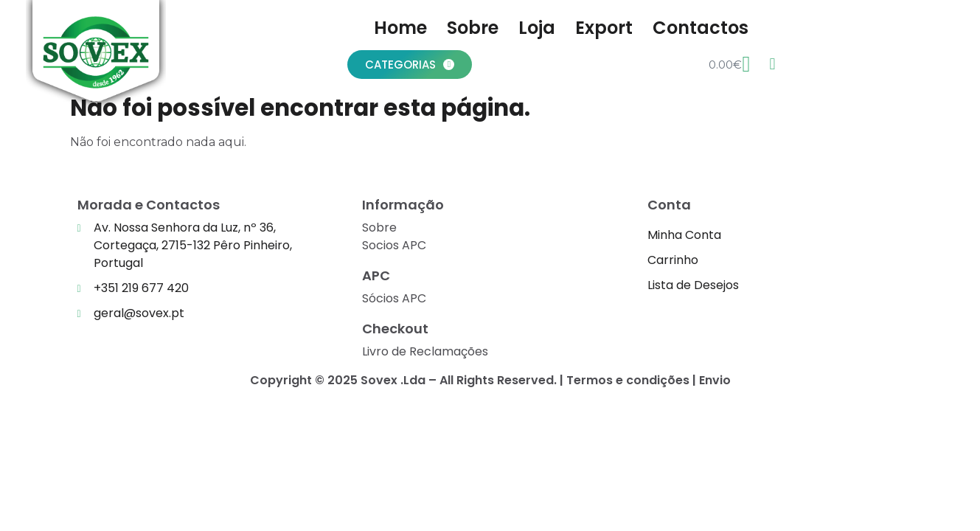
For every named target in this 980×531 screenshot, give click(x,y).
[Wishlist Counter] (772, 64)
